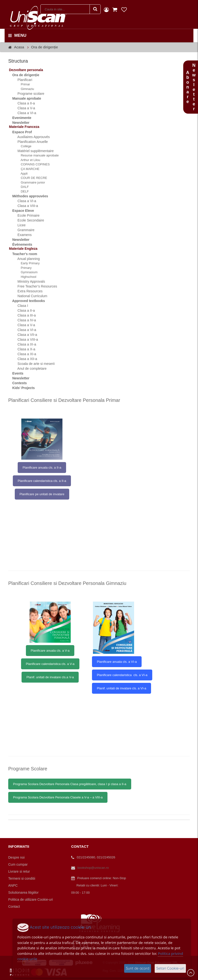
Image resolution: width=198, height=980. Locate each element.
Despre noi (16, 857)
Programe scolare (28, 94)
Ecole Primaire (26, 215)
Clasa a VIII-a (25, 206)
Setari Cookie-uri (170, 968)
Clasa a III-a (24, 315)
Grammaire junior (30, 182)
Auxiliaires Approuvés (31, 137)
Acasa (19, 47)
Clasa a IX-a (24, 344)
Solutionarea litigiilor (23, 892)
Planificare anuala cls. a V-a (50, 651)
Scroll (191, 973)
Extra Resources (27, 291)
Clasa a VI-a (24, 113)
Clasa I (20, 306)
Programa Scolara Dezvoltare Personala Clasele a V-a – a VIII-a (58, 797)
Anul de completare (29, 368)
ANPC (13, 885)
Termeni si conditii (22, 878)
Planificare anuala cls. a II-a (42, 468)
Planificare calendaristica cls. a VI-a (122, 675)
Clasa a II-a (23, 103)
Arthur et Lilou (28, 160)
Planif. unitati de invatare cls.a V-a (50, 677)
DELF (22, 191)
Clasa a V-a (23, 108)
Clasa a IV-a (24, 320)
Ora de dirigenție (44, 47)
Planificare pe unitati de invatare (42, 494)
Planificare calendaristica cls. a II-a (42, 481)
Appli (22, 173)
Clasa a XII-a (24, 359)
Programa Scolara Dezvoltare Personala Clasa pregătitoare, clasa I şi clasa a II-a (70, 784)
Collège (23, 146)
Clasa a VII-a (24, 335)
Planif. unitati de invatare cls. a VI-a (122, 688)
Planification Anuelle (30, 142)
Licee (19, 225)
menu (17, 36)
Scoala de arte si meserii (33, 364)
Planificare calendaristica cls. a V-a (50, 664)
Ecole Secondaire (28, 220)
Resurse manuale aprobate (37, 155)
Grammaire (23, 230)
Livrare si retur (19, 871)
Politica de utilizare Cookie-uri (30, 899)
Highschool (26, 277)
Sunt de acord (138, 968)
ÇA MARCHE (27, 169)
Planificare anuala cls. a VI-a (117, 662)
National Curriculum (30, 296)
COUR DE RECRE (31, 178)
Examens (22, 235)
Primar (23, 84)
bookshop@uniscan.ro (93, 868)
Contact (14, 906)
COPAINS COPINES (33, 164)
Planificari (22, 80)
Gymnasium (27, 272)
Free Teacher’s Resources (34, 286)
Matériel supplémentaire (33, 151)
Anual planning (26, 259)
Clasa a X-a (23, 349)
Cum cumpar (18, 864)
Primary (23, 268)
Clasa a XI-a (24, 354)
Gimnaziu (25, 89)
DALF (22, 187)
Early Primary (28, 263)
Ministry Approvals (28, 281)
